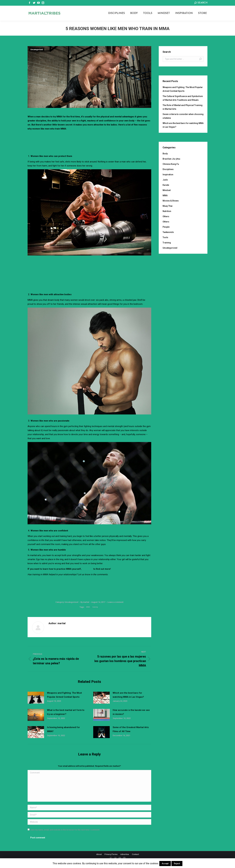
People (166, 227)
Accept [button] (165, 864)
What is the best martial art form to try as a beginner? (66, 712)
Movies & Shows (171, 201)
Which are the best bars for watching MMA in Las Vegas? (128, 695)
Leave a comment (115, 602)
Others (166, 216)
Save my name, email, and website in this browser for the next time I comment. (65, 830)
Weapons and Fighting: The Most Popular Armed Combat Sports (64, 695)
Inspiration (168, 175)
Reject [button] (177, 864)
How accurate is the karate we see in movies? (131, 712)
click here (87, 569)
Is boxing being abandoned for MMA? (63, 729)
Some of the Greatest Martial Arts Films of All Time (131, 729)
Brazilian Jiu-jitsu (171, 159)
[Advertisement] (89, 139)
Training (167, 243)
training (95, 607)
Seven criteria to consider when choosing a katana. (183, 116)
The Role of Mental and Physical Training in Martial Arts (183, 107)
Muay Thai (168, 206)
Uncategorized (37, 50)
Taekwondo (168, 232)
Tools (165, 237)
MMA (88, 607)
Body (165, 154)
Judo (165, 180)
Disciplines (168, 169)
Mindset (167, 190)
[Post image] (36, 698)
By (85, 602)
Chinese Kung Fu (171, 164)
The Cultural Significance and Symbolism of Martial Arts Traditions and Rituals (183, 98)
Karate (166, 185)
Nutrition (167, 211)
